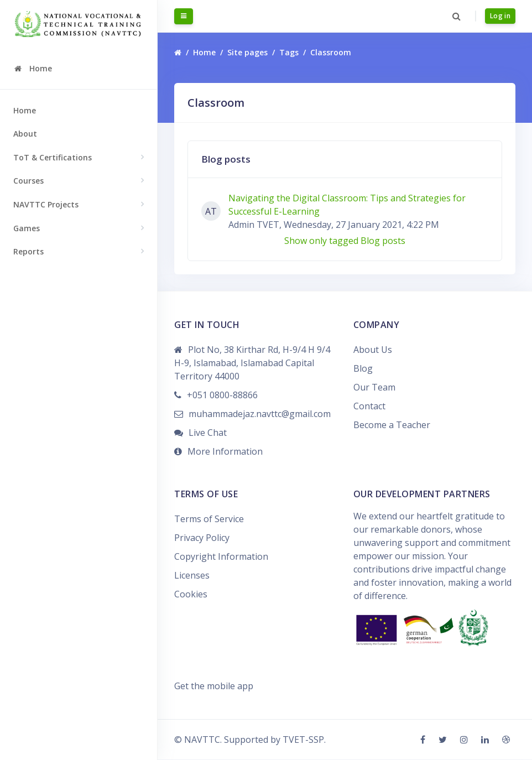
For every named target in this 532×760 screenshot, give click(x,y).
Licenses (192, 576)
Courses (28, 181)
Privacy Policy (202, 539)
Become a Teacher (392, 426)
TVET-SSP (303, 740)
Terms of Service (209, 520)
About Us (373, 351)
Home (25, 110)
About (25, 134)
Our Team (374, 388)
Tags (289, 53)
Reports (28, 251)
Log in (500, 16)
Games (27, 228)
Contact (369, 407)
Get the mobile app (214, 686)
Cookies (191, 595)
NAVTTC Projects (46, 204)
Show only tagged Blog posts (345, 242)
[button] (456, 17)
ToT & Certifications (53, 157)
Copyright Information (221, 558)
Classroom (331, 53)
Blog (363, 369)
